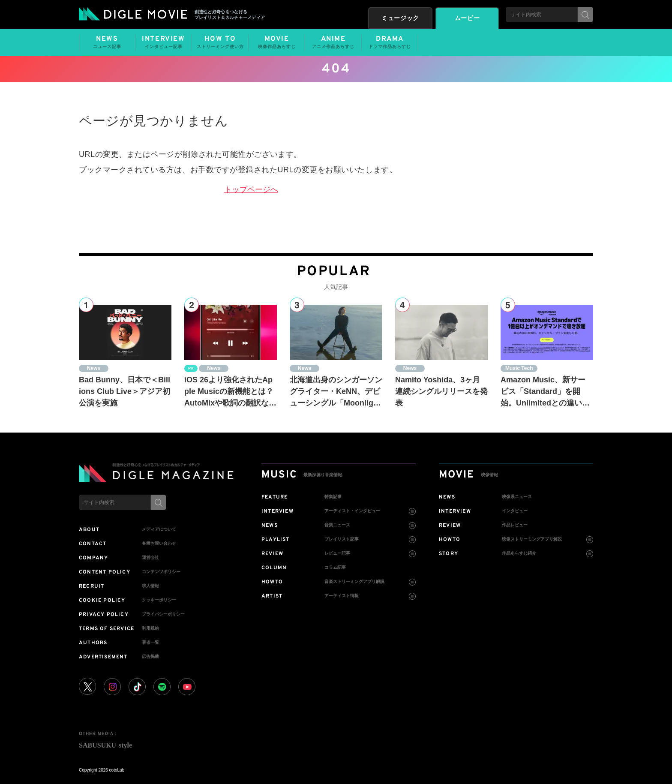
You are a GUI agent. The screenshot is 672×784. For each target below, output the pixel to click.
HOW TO (220, 42)
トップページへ (251, 189)
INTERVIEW (163, 42)
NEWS (107, 42)
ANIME (333, 42)
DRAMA (390, 42)
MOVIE (277, 42)
